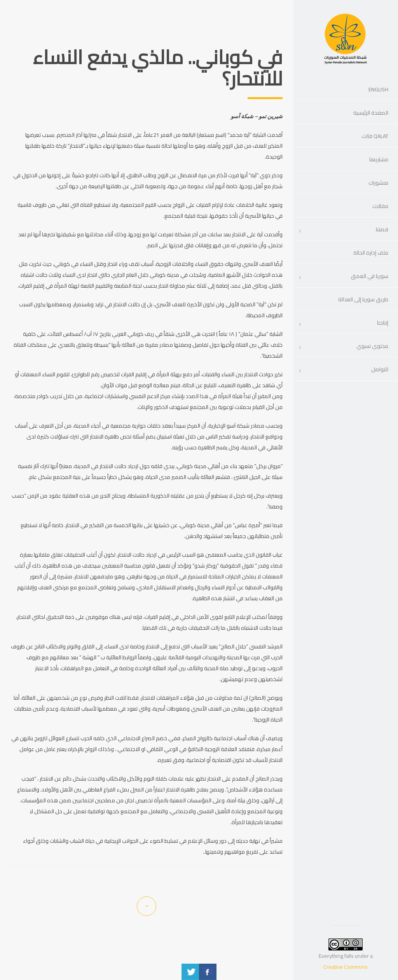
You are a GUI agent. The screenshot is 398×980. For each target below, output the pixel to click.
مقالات (380, 206)
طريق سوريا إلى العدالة (363, 299)
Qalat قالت (375, 136)
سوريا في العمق (370, 276)
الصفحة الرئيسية (371, 113)
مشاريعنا (379, 159)
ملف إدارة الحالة (371, 253)
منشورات (378, 183)
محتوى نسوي (372, 346)
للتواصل (380, 369)
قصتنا (382, 229)
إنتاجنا (383, 323)
